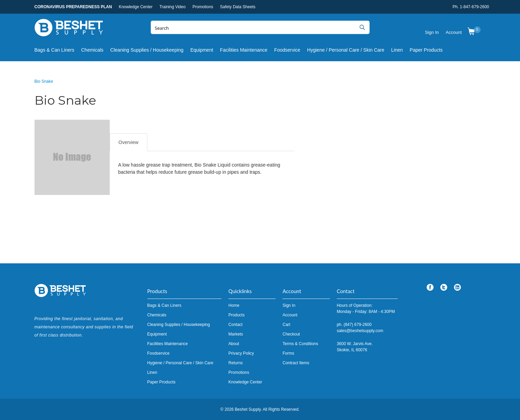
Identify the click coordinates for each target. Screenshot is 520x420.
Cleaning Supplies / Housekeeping (147, 50)
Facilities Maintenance (244, 50)
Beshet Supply (69, 29)
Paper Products (426, 50)
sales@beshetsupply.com (360, 331)
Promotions (203, 7)
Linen (397, 50)
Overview (129, 142)
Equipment (202, 50)
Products (236, 315)
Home (234, 305)
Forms (288, 353)
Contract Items (296, 363)
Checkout (291, 334)
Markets (236, 334)
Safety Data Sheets (238, 7)
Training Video (172, 7)
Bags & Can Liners (55, 50)
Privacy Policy (241, 353)
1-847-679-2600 (474, 7)
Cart (286, 325)
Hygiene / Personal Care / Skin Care (346, 50)
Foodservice (287, 50)
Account (454, 32)
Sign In (432, 32)
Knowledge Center (136, 7)
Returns (236, 363)
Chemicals (92, 50)
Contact (235, 325)
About (234, 344)
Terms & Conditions (300, 344)
